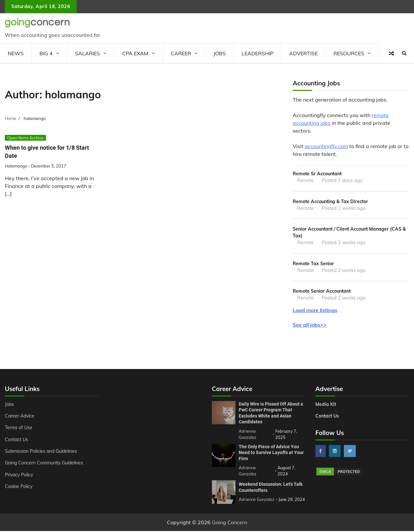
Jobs (220, 53)
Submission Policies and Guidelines (42, 452)
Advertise (303, 53)
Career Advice (20, 417)
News (16, 53)
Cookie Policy (19, 488)
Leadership (257, 53)
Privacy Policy (20, 476)
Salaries (87, 53)
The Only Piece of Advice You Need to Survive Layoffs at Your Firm (271, 454)
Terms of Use (19, 429)
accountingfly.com (326, 146)
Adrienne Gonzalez (257, 501)
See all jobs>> (310, 326)
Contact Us (17, 441)
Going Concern (229, 523)
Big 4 (46, 53)
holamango (16, 166)
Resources (349, 53)
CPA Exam (135, 53)
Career (181, 53)
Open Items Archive (25, 138)
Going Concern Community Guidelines (45, 464)
